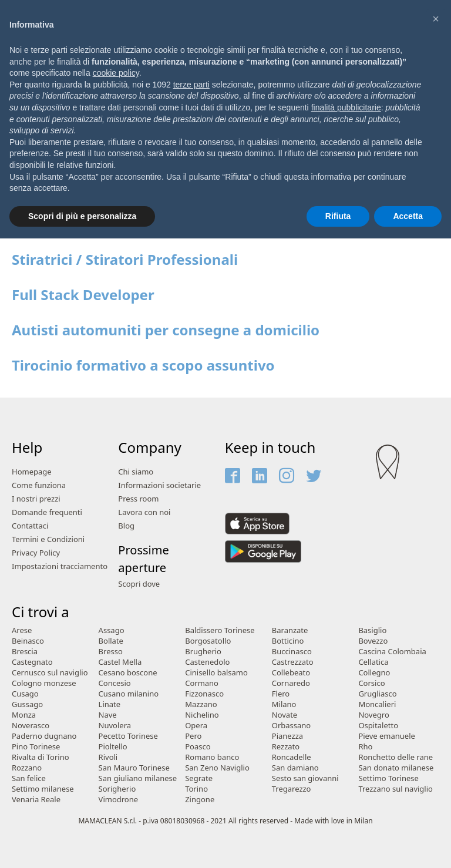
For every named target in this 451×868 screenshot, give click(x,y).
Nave (108, 715)
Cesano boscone (128, 673)
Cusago (25, 694)
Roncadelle (292, 757)
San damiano (295, 768)
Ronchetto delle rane (396, 757)
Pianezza (287, 736)
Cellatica (373, 662)
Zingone (200, 800)
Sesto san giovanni (305, 778)
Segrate (199, 778)
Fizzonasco (204, 694)
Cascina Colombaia (392, 652)
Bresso (111, 652)
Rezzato (286, 747)
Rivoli (108, 757)
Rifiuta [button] (338, 216)
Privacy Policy (36, 553)
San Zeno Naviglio (217, 768)
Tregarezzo (292, 789)
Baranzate (290, 630)
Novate (285, 715)
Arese (22, 630)
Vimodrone (119, 800)
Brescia (25, 652)
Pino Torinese (36, 747)
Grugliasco (377, 694)
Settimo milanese (43, 789)
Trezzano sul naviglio (396, 789)
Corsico (371, 683)
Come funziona (39, 485)
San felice (29, 778)
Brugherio (203, 652)
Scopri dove (139, 584)
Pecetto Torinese (128, 736)
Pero (193, 736)
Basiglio (372, 630)
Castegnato (32, 662)
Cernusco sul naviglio (50, 673)
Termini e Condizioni (48, 539)
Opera (196, 726)
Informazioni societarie (159, 485)
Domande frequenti (47, 512)
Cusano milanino (129, 694)
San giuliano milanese (138, 778)
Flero (281, 694)
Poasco (198, 747)
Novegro (373, 715)
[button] (436, 19)
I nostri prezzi (36, 499)
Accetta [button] (408, 216)
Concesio (115, 683)
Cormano (202, 683)
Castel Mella (120, 662)
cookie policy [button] (116, 73)
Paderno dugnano (44, 736)
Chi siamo (136, 472)
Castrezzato (293, 662)
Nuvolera (115, 726)
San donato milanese (396, 768)
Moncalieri (377, 704)
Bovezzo (373, 641)
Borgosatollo (208, 641)
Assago (112, 630)
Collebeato (291, 673)
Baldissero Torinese (220, 630)
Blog (126, 526)
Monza (24, 715)
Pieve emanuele (386, 736)
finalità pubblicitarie (346, 107)
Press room (138, 499)
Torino (196, 789)
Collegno (374, 673)
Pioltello (113, 747)
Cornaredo (291, 683)
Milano (284, 704)
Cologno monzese (44, 683)
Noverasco (31, 726)
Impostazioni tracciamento (60, 566)
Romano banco (212, 757)
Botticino (288, 641)
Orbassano (291, 726)
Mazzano (201, 704)
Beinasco (28, 641)
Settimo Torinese (388, 778)
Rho (365, 747)
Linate (110, 704)
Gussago (27, 704)
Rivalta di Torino (41, 757)
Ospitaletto (378, 726)
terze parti (191, 85)
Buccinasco (292, 652)
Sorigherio (117, 789)
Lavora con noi (144, 512)
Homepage (32, 472)
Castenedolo (207, 662)
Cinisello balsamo (216, 673)
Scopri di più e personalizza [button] (82, 216)
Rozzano (27, 768)
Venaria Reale (36, 800)
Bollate (111, 641)
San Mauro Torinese (134, 768)
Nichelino (202, 715)
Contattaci (30, 526)
